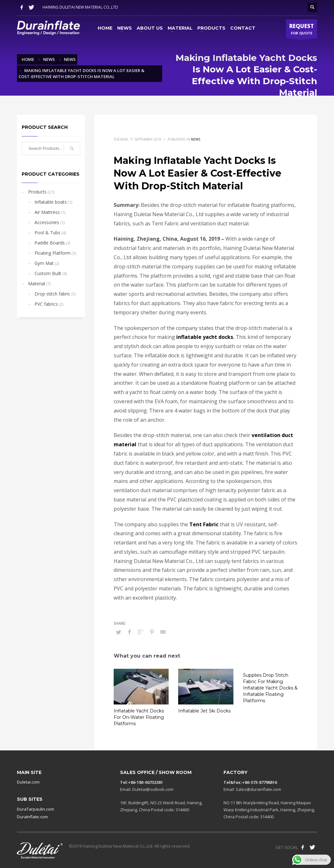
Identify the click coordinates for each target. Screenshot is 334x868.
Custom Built (48, 273)
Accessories (47, 222)
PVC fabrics (46, 304)
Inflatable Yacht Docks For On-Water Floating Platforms (139, 717)
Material (37, 284)
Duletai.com (28, 782)
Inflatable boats (51, 202)
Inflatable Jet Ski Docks (204, 711)
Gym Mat (44, 263)
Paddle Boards (50, 243)
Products (37, 192)
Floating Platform (53, 253)
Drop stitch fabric (52, 294)
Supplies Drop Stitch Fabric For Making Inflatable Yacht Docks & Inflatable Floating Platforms (270, 688)
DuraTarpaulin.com (35, 809)
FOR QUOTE (302, 30)
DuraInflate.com (32, 817)
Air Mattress (47, 212)
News (196, 139)
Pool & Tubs (47, 233)
